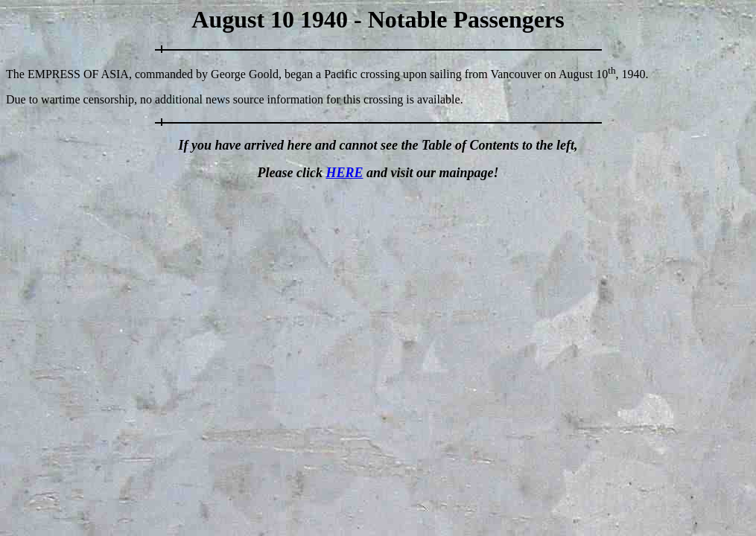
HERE (344, 173)
